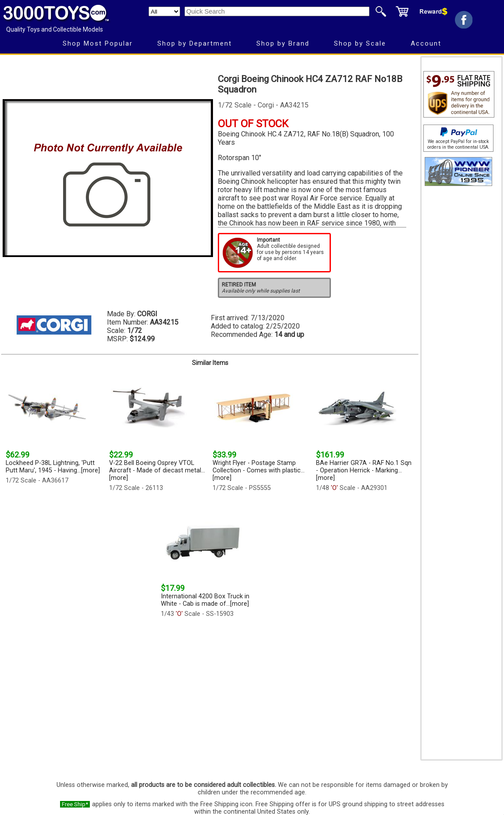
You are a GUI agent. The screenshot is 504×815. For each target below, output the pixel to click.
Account (426, 43)
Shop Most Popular (98, 43)
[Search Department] (164, 11)
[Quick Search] (277, 11)
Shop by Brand (283, 43)
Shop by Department (195, 43)
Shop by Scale (360, 43)
